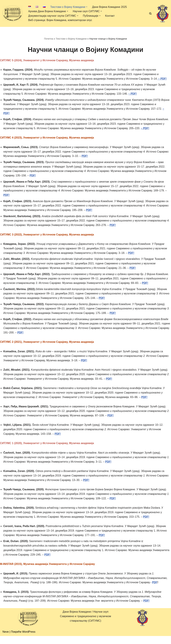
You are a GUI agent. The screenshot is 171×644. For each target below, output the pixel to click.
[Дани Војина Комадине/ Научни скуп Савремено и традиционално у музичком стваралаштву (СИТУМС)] (13, 13)
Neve (6, 640)
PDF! (33, 177)
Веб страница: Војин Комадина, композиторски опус (61, 20)
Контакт (111, 16)
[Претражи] (150, 13)
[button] (87, 7)
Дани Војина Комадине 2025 (110, 7)
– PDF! (164, 79)
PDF (156, 590)
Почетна (49, 39)
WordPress (29, 640)
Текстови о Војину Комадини (71, 39)
